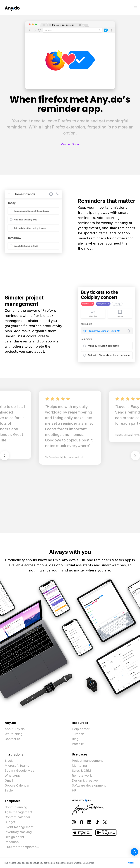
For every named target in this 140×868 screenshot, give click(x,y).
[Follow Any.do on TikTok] (97, 822)
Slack (9, 761)
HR (74, 790)
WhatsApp (12, 776)
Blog (75, 739)
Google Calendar (17, 785)
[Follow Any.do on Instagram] (74, 822)
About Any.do (15, 729)
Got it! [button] (131, 863)
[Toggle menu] (135, 7)
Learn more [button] (89, 863)
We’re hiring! (14, 734)
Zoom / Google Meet (20, 771)
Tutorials (78, 734)
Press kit (78, 744)
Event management (19, 827)
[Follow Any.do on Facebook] (82, 822)
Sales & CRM (81, 771)
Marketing (79, 766)
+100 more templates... (22, 847)
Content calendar (17, 817)
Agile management (18, 812)
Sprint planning (16, 807)
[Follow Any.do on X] (105, 822)
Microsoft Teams (17, 766)
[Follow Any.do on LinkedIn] (89, 822)
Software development (89, 785)
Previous (5, 456)
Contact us (13, 739)
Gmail (9, 780)
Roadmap (12, 842)
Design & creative (85, 780)
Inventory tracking (18, 832)
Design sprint (14, 837)
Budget (10, 822)
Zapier (9, 790)
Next (135, 456)
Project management (87, 761)
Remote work (82, 776)
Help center (81, 729)
